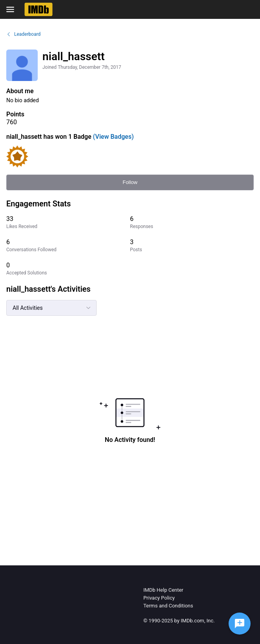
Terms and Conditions (168, 606)
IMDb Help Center (163, 590)
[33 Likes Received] (68, 222)
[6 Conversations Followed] (68, 246)
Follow (130, 182)
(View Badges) (113, 137)
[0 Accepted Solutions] (68, 269)
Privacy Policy (159, 598)
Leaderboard (23, 34)
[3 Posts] (192, 246)
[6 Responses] (192, 222)
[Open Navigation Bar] (13, 9)
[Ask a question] (240, 624)
